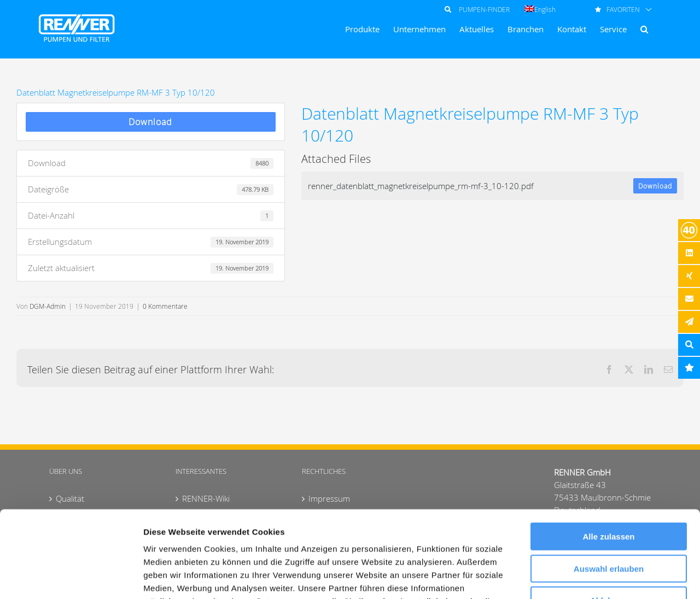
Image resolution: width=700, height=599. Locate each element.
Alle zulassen (608, 455)
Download (150, 122)
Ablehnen (609, 519)
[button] (644, 29)
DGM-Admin (48, 306)
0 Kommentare (165, 306)
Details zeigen (582, 577)
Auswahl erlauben (609, 487)
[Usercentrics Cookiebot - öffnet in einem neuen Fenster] (71, 578)
